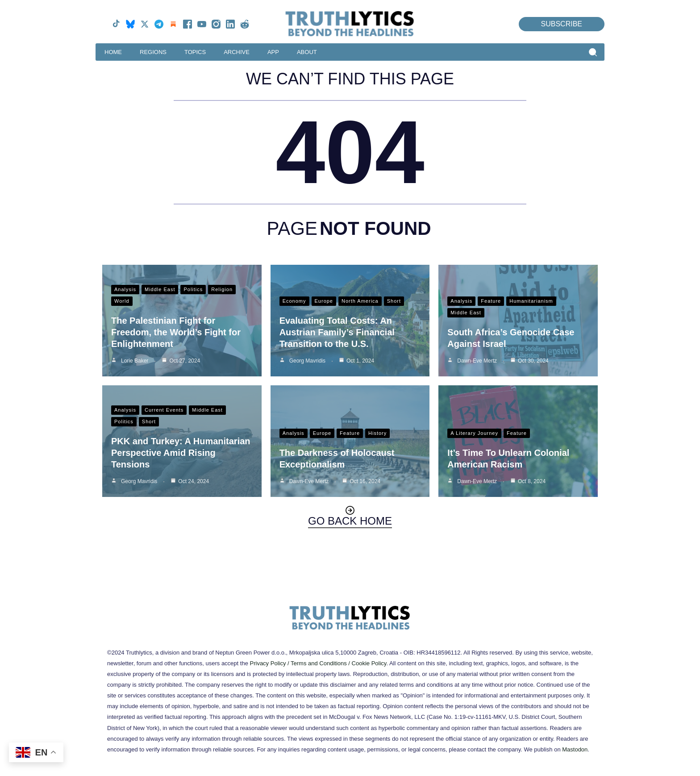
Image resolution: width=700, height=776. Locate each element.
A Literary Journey (474, 433)
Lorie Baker (135, 361)
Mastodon (575, 749)
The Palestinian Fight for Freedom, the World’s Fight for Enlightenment (176, 332)
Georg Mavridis (307, 361)
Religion (222, 289)
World (122, 301)
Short (394, 301)
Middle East (160, 289)
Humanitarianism (531, 301)
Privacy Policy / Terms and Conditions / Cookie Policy (318, 663)
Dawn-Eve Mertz (477, 361)
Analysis (125, 289)
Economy (294, 301)
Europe (324, 301)
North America (360, 301)
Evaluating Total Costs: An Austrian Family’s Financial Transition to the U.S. (337, 332)
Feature (491, 301)
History (377, 433)
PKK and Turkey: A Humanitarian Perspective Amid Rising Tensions (181, 453)
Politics (193, 289)
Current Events (164, 410)
